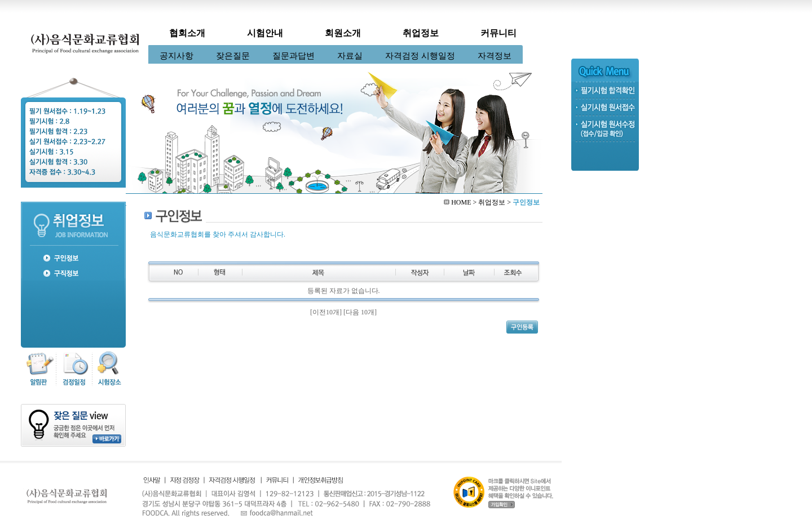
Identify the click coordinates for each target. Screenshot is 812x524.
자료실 (350, 56)
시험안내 (265, 33)
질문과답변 (294, 56)
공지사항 (176, 56)
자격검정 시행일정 (420, 56)
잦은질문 (233, 56)
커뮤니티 (498, 33)
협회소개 (187, 33)
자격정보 (495, 56)
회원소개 (343, 33)
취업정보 (421, 33)
